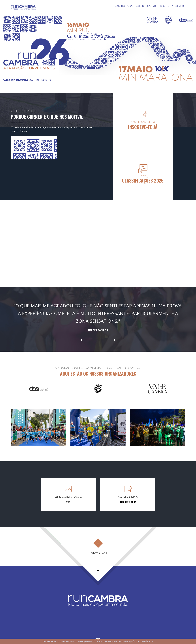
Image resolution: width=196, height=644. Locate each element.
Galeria (170, 6)
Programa (139, 6)
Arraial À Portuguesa (155, 6)
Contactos (180, 6)
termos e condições (118, 641)
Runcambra (120, 6)
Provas (130, 6)
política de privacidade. (140, 641)
